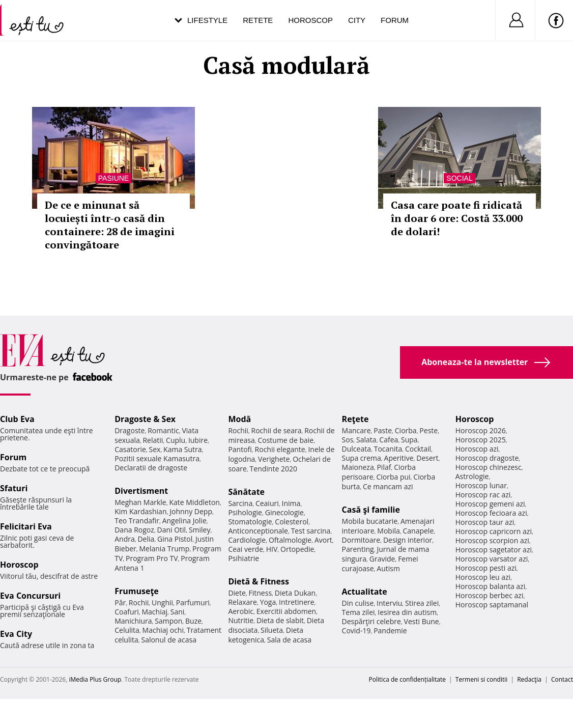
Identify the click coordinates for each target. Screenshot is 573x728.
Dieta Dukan (295, 593)
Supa (409, 440)
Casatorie (130, 449)
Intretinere (297, 602)
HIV (272, 549)
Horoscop (310, 20)
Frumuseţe (137, 591)
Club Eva (17, 419)
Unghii (162, 603)
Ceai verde (246, 549)
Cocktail (418, 449)
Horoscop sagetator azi (494, 550)
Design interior (408, 540)
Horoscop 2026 (481, 430)
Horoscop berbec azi (490, 595)
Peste (428, 430)
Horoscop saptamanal (492, 605)
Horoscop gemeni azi (490, 504)
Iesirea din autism (407, 612)
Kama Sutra (182, 449)
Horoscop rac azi (483, 495)
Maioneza (358, 467)
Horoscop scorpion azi (492, 540)
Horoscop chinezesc (489, 467)
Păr (120, 603)
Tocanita (388, 449)
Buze (193, 621)
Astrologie (472, 476)
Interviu (389, 603)
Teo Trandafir (137, 521)
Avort (323, 540)
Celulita (127, 630)
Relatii (153, 440)
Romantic (163, 430)
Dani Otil (172, 530)
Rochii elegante (280, 449)
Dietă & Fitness (259, 581)
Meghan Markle (140, 502)
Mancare (356, 430)
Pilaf (384, 467)
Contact (562, 679)
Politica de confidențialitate (407, 679)
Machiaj (155, 612)
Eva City (16, 634)
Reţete (355, 419)
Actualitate (365, 592)
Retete (258, 20)
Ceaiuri (267, 503)
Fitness (261, 593)
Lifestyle (207, 20)
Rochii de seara (277, 430)
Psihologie (245, 512)
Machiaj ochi (163, 630)
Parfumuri (193, 603)
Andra (125, 539)
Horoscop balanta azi (490, 586)
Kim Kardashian (140, 511)
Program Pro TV (152, 558)
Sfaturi (14, 488)
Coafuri (127, 612)
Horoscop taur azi (485, 522)
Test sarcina (311, 531)
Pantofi (240, 449)
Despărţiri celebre (371, 621)
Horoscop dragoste (487, 458)
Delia (146, 539)
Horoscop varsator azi (492, 559)
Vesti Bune (422, 621)
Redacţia (529, 679)
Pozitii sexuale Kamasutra (157, 458)
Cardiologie (247, 540)
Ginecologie (284, 512)
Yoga (268, 602)
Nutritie (241, 620)
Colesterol (292, 522)
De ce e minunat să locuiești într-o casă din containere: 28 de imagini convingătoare (110, 225)
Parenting (358, 549)
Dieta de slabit (280, 620)
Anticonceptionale (258, 531)
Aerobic (241, 611)
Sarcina (240, 503)
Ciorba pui (393, 477)
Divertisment (141, 491)
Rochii (139, 603)
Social (459, 178)
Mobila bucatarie (370, 521)
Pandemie (390, 631)
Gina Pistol (175, 539)
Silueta (272, 630)
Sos (348, 440)
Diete (237, 593)
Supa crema (362, 458)
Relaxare (242, 602)
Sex (155, 449)
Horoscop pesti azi (486, 568)
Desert (427, 458)
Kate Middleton (194, 502)
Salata (366, 440)
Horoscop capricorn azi (494, 531)
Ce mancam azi (388, 486)
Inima (291, 503)
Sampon (168, 621)
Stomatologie (250, 522)
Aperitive (399, 458)
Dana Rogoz (134, 530)
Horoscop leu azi (483, 577)
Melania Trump (165, 549)
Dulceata (356, 449)
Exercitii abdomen (286, 611)
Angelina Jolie (184, 521)
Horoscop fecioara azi (491, 513)
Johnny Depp (191, 511)
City (357, 20)
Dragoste (130, 430)
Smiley (200, 530)
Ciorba (406, 430)
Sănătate (246, 492)
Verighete (274, 459)
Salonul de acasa (169, 640)
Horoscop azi (477, 449)
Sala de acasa (289, 640)
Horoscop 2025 (481, 440)
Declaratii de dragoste (151, 468)
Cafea (389, 440)
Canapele (418, 531)
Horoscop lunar (481, 485)
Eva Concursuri (30, 596)
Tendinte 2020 (274, 469)
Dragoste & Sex (145, 419)
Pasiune (113, 178)
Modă (239, 419)
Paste (383, 430)
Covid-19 (356, 631)
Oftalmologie (290, 540)
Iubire (198, 440)
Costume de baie (285, 440)
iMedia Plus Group (95, 679)
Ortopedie (297, 549)
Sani (178, 612)
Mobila (388, 531)
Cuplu (176, 440)
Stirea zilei (422, 603)
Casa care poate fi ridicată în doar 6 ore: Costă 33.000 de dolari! (457, 218)
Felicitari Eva (26, 526)
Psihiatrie (243, 558)
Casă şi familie (371, 510)
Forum (395, 20)
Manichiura (133, 621)
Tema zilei (359, 612)
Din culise (358, 603)
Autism (388, 568)
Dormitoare (361, 540)
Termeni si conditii (482, 679)
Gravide (382, 559)
